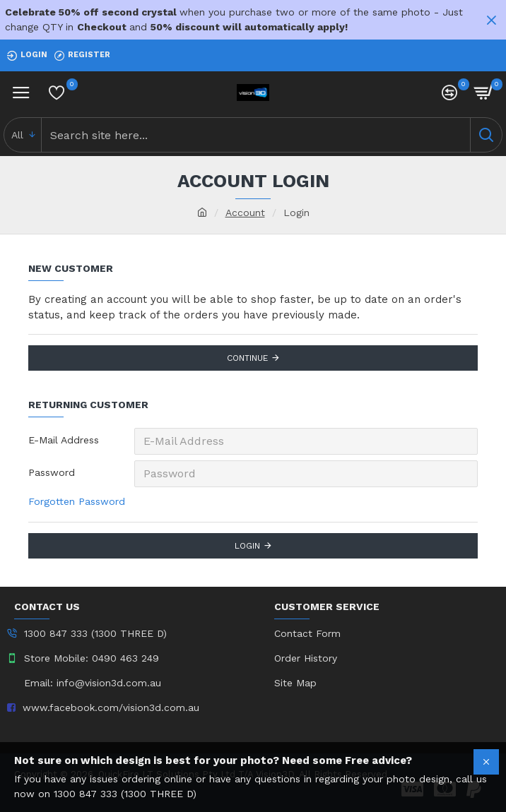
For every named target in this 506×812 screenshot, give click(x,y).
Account (245, 213)
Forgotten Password (77, 501)
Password (52, 472)
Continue (247, 358)
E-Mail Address (64, 440)
